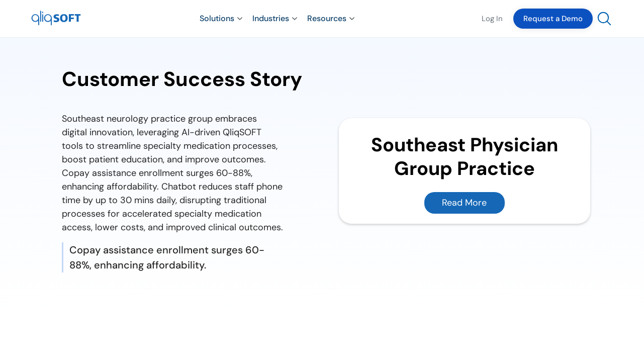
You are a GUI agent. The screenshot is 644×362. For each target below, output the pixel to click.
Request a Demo (553, 19)
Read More (464, 203)
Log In (492, 19)
